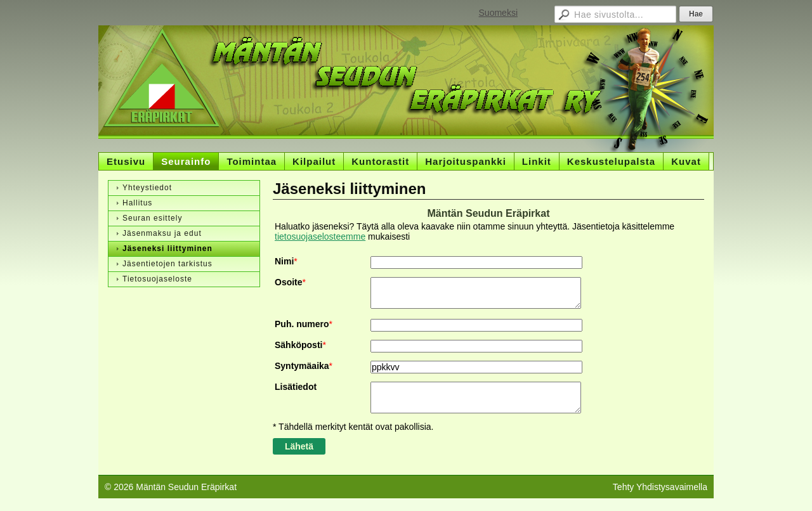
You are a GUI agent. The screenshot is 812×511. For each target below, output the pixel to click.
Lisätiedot (296, 387)
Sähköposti (298, 345)
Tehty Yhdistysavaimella (660, 487)
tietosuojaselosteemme (320, 236)
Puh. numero (302, 324)
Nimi (284, 261)
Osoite (289, 282)
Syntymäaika (302, 366)
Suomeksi (498, 13)
